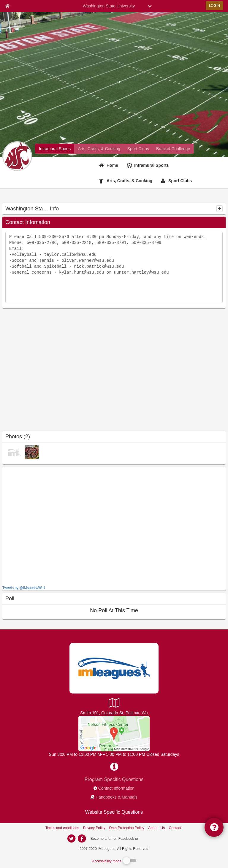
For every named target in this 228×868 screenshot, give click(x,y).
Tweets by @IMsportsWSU (24, 588)
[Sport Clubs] (177, 181)
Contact (175, 828)
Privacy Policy (94, 828)
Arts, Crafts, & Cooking (129, 181)
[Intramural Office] (114, 733)
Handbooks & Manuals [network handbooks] (117, 797)
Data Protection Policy (127, 828)
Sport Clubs (180, 181)
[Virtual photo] (14, 452)
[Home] (109, 165)
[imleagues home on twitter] (71, 839)
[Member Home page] (7, 6)
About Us (156, 828)
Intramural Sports (152, 165)
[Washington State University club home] (138, 149)
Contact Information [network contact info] (116, 788)
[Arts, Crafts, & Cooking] (126, 181)
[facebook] (151, 838)
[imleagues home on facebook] (82, 839)
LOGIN (214, 6)
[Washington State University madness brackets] (173, 149)
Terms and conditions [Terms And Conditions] (62, 828)
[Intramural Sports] (149, 165)
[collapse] (220, 209)
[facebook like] (47, 525)
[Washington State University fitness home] (99, 149)
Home (112, 165)
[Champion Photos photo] (32, 452)
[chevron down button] (150, 6)
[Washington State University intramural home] (55, 149)
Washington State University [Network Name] (109, 6)
